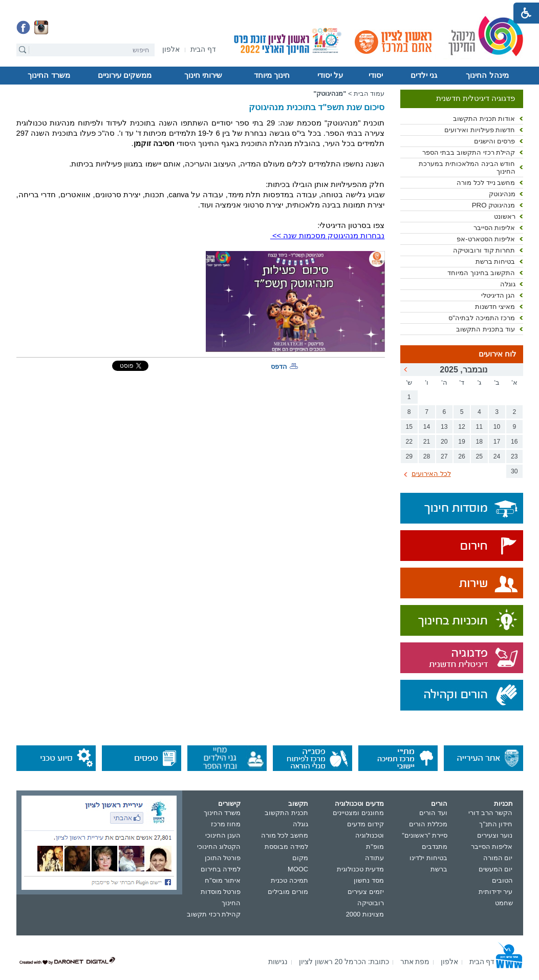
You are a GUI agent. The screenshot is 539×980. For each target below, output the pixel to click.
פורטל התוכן (223, 858)
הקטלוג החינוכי (219, 847)
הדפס (279, 367)
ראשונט (505, 216)
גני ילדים (424, 75)
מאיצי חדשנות (495, 307)
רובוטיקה (371, 903)
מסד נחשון (369, 880)
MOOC (298, 869)
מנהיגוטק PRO (494, 205)
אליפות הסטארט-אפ (486, 239)
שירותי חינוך (203, 75)
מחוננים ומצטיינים (358, 813)
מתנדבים (435, 847)
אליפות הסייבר (494, 228)
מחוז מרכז (226, 824)
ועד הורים (433, 813)
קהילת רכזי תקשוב (214, 914)
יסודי (376, 75)
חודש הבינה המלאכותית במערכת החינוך (467, 168)
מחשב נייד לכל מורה (486, 183)
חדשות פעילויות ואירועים (480, 130)
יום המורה (498, 858)
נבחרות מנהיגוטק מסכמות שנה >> (328, 236)
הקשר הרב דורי (490, 813)
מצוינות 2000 (365, 914)
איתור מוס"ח (223, 880)
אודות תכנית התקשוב (484, 119)
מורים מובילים (288, 892)
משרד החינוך (49, 75)
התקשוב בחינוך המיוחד (481, 273)
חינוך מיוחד (272, 75)
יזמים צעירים (366, 892)
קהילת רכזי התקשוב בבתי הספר (469, 152)
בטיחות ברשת (495, 262)
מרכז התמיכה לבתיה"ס (482, 318)
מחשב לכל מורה (285, 835)
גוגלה (508, 284)
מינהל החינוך (487, 75)
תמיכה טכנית (289, 880)
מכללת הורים (428, 824)
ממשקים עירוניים (125, 75)
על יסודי (330, 75)
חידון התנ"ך (496, 824)
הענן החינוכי (223, 835)
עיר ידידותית (496, 892)
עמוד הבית (369, 93)
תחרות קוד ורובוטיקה (484, 250)
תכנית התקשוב (286, 813)
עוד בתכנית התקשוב (486, 329)
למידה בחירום (221, 869)
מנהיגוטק (502, 194)
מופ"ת (375, 847)
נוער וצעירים (495, 835)
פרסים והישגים (495, 141)
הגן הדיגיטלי (498, 295)
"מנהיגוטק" (330, 93)
